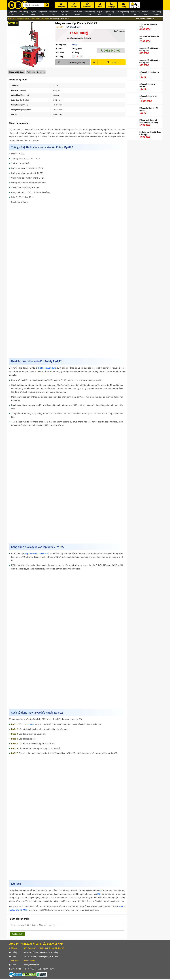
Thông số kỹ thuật (17, 72)
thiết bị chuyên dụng (47, 368)
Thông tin (31, 72)
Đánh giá (41, 72)
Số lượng (60, 57)
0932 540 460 (111, 51)
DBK (99, 894)
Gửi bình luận (17, 935)
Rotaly (75, 45)
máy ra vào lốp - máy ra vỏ (37, 554)
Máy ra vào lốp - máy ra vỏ (39, 19)
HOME (11, 19)
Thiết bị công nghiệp (22, 19)
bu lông (30, 724)
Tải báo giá (119, 31)
